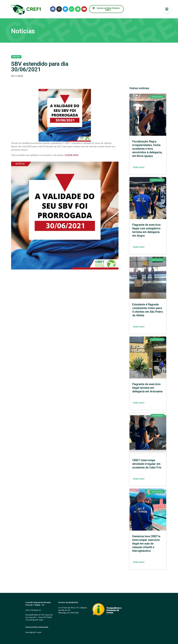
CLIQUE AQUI (71, 155)
